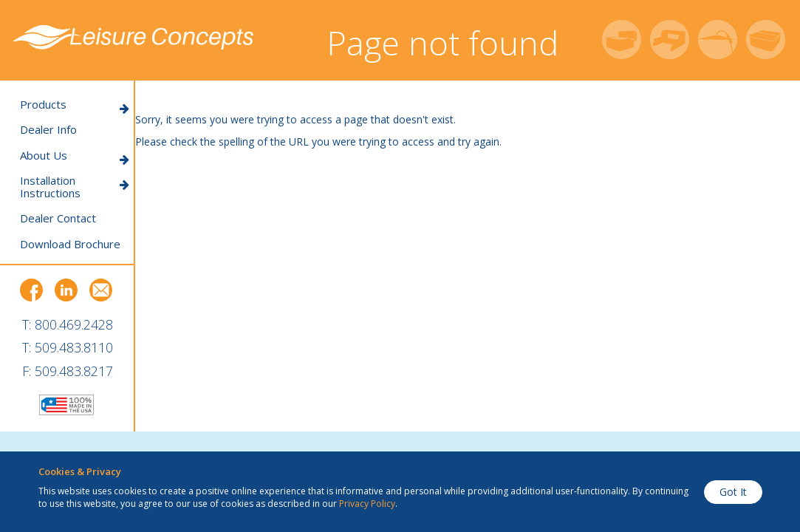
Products (75, 105)
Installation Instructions (75, 187)
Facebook (32, 290)
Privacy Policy (367, 504)
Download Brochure (70, 244)
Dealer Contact (58, 218)
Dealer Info (48, 130)
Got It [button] (733, 492)
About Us (75, 156)
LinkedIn (66, 290)
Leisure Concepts (133, 38)
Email (101, 290)
